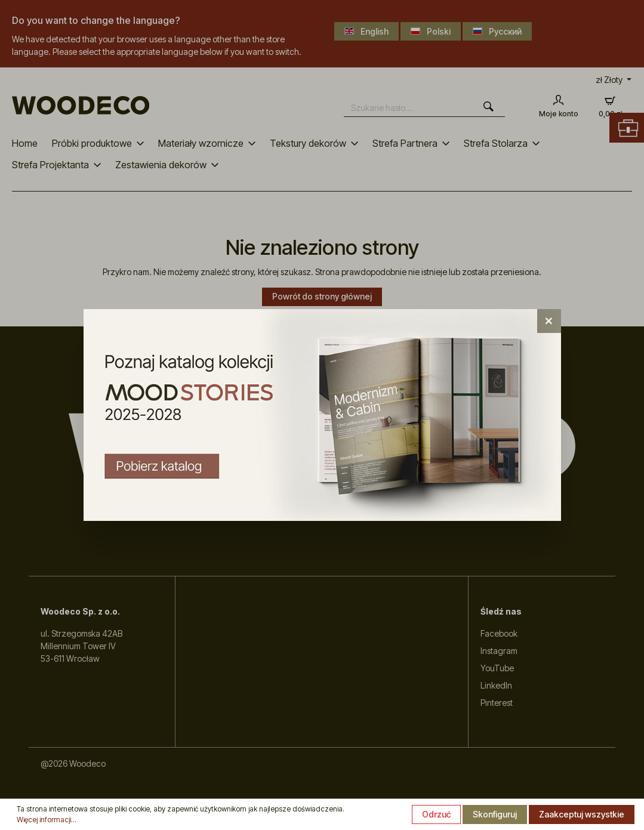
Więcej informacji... (47, 820)
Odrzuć (436, 814)
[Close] (549, 321)
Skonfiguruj (495, 814)
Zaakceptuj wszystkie (582, 814)
